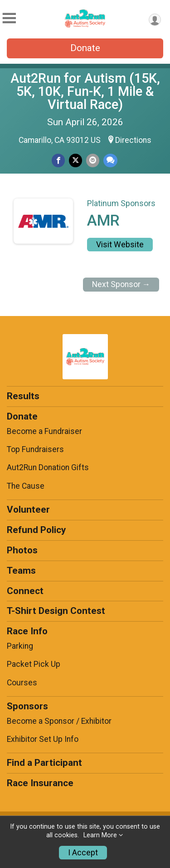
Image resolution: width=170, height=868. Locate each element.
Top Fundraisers (35, 449)
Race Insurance (40, 783)
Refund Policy (36, 530)
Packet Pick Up (34, 664)
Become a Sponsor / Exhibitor (59, 721)
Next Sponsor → (121, 284)
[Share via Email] (93, 160)
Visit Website (120, 245)
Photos (22, 550)
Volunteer (28, 509)
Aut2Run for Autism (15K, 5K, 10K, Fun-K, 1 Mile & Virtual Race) (85, 91)
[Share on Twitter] (75, 160)
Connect (25, 591)
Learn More (100, 835)
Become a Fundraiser (44, 431)
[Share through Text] (110, 160)
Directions (133, 140)
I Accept (83, 853)
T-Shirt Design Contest (56, 611)
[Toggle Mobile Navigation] (9, 18)
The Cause (26, 486)
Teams (21, 571)
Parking (20, 646)
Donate (85, 48)
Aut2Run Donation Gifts (48, 467)
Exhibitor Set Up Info (43, 739)
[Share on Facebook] (58, 160)
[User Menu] (155, 20)
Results (23, 396)
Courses (22, 683)
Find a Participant (44, 763)
